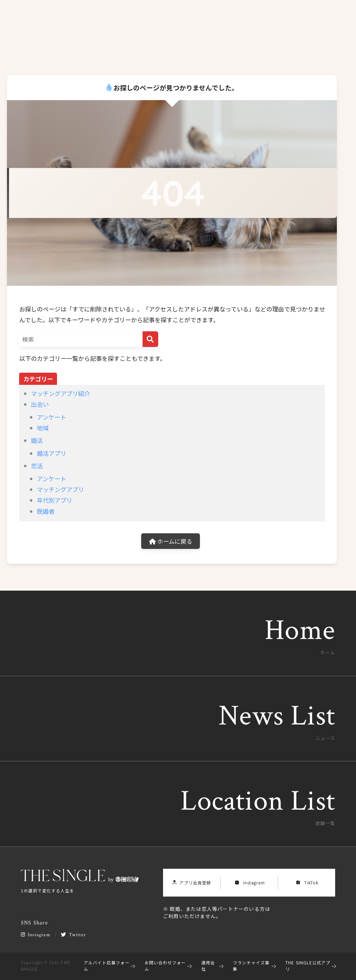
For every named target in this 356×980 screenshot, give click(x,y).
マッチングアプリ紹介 (60, 393)
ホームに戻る (171, 541)
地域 (43, 428)
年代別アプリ (55, 500)
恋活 (37, 466)
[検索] (150, 339)
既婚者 (46, 511)
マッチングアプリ (60, 489)
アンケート (51, 417)
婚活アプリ (52, 453)
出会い (40, 404)
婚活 (37, 440)
